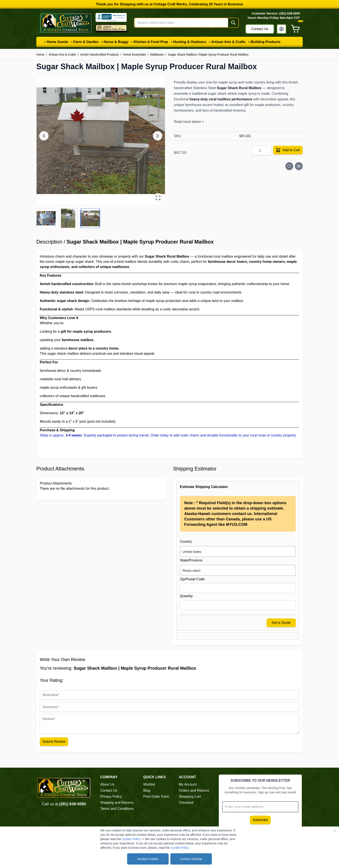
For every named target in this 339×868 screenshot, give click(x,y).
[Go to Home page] (66, 23)
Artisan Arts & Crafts (229, 42)
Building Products (266, 42)
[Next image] (158, 136)
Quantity (186, 596)
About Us (107, 784)
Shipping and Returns (117, 803)
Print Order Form (156, 797)
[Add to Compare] (299, 166)
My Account (188, 784)
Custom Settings (191, 859)
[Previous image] (44, 136)
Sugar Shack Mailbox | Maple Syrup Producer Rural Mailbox (208, 55)
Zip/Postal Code (192, 579)
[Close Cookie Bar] (335, 831)
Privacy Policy (111, 797)
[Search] (233, 23)
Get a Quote (281, 623)
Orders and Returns (194, 790)
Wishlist (149, 784)
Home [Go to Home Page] (40, 55)
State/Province (191, 560)
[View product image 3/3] (90, 218)
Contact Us (260, 29)
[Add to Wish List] (289, 166)
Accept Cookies (148, 859)
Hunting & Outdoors (190, 42)
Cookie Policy (131, 839)
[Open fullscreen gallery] (158, 198)
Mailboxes (157, 55)
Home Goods (58, 42)
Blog (147, 790)
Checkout (186, 803)
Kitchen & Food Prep (151, 42)
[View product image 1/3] (46, 218)
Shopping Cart (190, 797)
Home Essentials (134, 55)
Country (186, 541)
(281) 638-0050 (73, 804)
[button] (101, 141)
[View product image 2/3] (68, 218)
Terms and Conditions (117, 809)
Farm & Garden (86, 42)
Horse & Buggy (116, 42)
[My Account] (281, 29)
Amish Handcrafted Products (99, 55)
